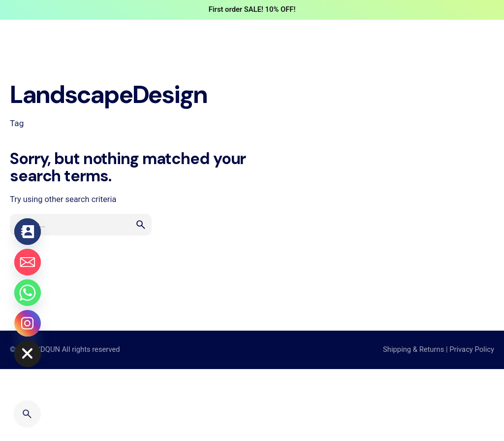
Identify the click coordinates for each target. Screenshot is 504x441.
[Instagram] (28, 323)
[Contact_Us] (28, 232)
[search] (141, 225)
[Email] (28, 262)
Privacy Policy (472, 349)
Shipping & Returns (413, 349)
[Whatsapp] (28, 293)
